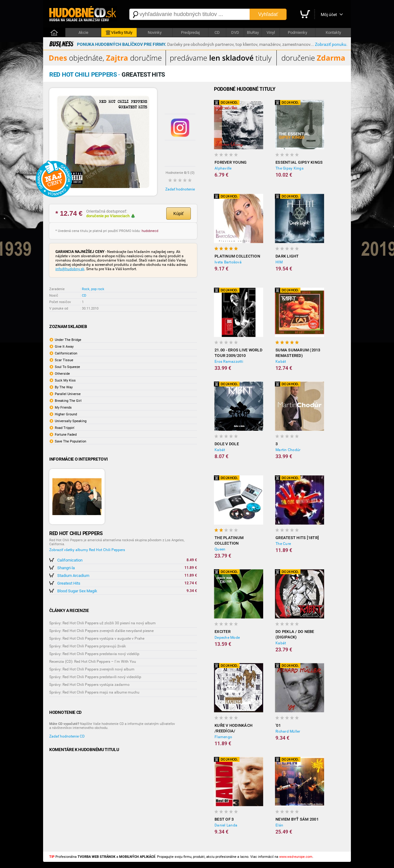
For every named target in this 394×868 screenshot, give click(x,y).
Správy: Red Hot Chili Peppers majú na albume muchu (94, 692)
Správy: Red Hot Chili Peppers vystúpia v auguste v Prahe (97, 638)
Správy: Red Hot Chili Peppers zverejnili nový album (92, 669)
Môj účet (329, 14)
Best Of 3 (224, 819)
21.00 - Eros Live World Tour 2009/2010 (238, 353)
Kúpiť (178, 214)
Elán (279, 825)
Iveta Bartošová (228, 262)
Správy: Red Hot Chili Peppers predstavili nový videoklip (95, 677)
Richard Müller (288, 731)
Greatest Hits (69, 583)
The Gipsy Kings (289, 168)
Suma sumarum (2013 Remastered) (298, 353)
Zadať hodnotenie (180, 189)
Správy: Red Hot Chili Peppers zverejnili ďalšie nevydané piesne (101, 631)
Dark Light (287, 256)
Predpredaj (190, 32)
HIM (279, 262)
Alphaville (223, 168)
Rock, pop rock (93, 289)
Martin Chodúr (288, 450)
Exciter (223, 632)
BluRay (253, 32)
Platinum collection (237, 256)
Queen (220, 549)
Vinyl (271, 32)
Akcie (83, 32)
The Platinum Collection (229, 540)
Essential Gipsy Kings (299, 162)
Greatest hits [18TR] (297, 538)
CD (217, 32)
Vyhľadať (268, 14)
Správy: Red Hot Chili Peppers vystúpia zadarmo (89, 685)
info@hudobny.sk (70, 269)
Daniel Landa (226, 825)
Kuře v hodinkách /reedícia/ (233, 728)
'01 (278, 725)
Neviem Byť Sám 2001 (297, 819)
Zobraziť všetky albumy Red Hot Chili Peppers (87, 550)
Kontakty (333, 32)
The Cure (283, 544)
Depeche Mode (227, 638)
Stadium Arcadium (73, 576)
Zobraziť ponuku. (331, 44)
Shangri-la (66, 568)
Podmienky (298, 32)
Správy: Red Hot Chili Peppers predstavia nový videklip (94, 654)
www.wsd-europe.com (296, 857)
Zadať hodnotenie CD (67, 736)
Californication (70, 560)
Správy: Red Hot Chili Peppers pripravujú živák (88, 646)
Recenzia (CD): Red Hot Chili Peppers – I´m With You (93, 662)
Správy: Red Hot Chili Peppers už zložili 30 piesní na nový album (103, 623)
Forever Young (231, 162)
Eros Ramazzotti (229, 362)
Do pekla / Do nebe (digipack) (295, 634)
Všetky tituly (119, 33)
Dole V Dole (227, 444)
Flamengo (223, 737)
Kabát (281, 362)
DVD (235, 32)
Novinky (155, 32)
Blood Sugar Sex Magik (77, 591)
